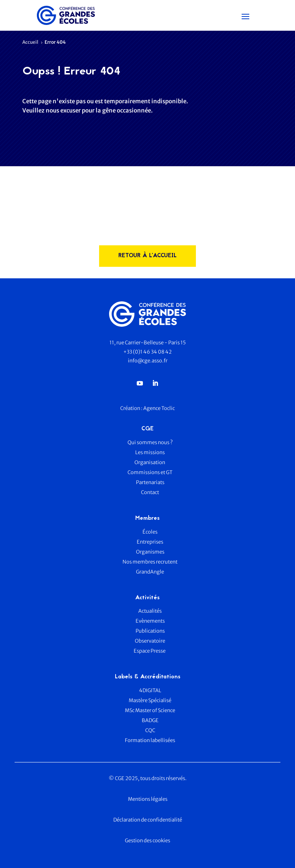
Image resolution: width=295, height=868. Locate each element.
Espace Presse (150, 651)
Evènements (150, 621)
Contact (150, 492)
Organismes (150, 552)
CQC (150, 730)
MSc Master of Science (150, 710)
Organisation (150, 462)
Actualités (150, 611)
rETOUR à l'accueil (147, 256)
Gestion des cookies (147, 841)
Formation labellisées (150, 740)
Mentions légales (148, 799)
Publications (150, 631)
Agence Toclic (159, 408)
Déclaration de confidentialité (148, 820)
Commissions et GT (150, 472)
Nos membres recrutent (150, 562)
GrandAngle (150, 572)
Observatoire (150, 641)
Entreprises (150, 542)
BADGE (150, 720)
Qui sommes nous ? (150, 442)
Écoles (150, 532)
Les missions (150, 452)
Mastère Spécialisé (150, 700)
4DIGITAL (150, 690)
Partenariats (150, 482)
